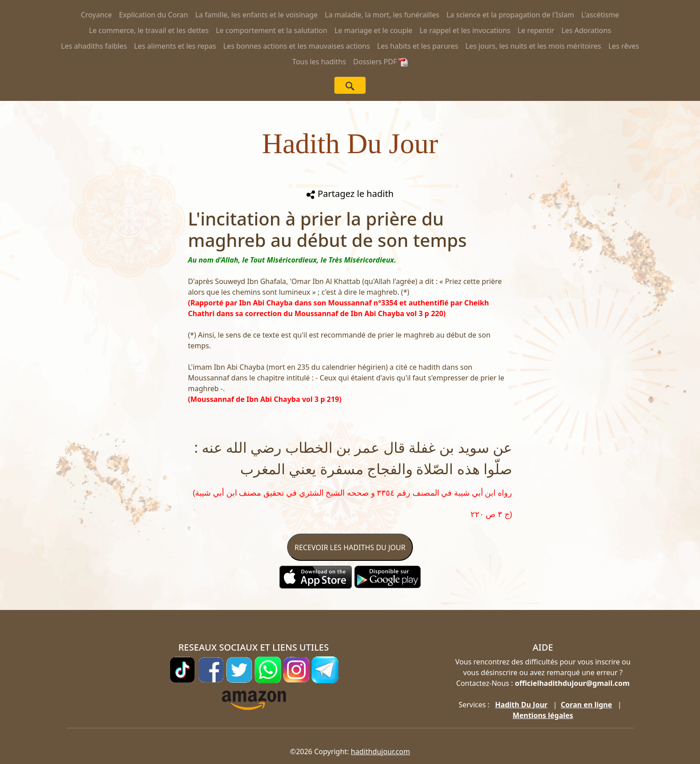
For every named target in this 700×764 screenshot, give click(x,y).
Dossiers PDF (380, 62)
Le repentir (536, 30)
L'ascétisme (600, 15)
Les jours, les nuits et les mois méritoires (533, 46)
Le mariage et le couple (373, 30)
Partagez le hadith (350, 194)
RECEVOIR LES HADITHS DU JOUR (350, 547)
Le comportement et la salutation (271, 30)
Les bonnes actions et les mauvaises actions (297, 46)
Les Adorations (586, 30)
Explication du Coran (154, 15)
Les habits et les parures (418, 46)
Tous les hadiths (319, 62)
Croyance (96, 15)
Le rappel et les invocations (465, 30)
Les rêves (623, 46)
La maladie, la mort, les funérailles (382, 15)
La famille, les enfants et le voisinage (256, 15)
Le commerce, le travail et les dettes (149, 30)
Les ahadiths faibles (94, 46)
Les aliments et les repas (175, 46)
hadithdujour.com (381, 751)
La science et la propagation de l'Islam (510, 15)
